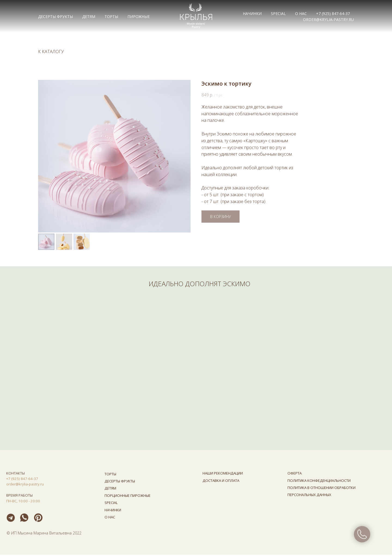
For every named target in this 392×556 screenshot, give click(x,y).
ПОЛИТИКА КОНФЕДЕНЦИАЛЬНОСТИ (319, 482)
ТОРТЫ (111, 16)
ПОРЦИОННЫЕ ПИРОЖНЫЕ (128, 497)
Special (278, 13)
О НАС (301, 13)
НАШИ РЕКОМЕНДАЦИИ (223, 475)
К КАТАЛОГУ (51, 52)
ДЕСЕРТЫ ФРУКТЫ (56, 16)
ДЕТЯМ (89, 16)
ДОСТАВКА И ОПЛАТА (221, 482)
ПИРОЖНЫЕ (139, 16)
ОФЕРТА (295, 475)
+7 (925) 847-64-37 (333, 13)
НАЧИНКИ (252, 13)
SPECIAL (111, 504)
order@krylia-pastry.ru (328, 19)
